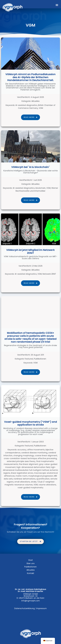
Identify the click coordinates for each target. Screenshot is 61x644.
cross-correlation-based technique (20, 458)
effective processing (47, 458)
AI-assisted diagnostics (26, 105)
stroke (34, 482)
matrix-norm (22, 476)
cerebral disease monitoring (34, 453)
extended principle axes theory (21, 461)
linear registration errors (22, 473)
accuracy (22, 450)
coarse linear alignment (46, 456)
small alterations (22, 482)
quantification (43, 479)
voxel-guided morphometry (30, 488)
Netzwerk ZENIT (49, 274)
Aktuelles (35, 101)
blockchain (40, 188)
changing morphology (24, 456)
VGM (41, 108)
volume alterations (47, 485)
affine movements (36, 450)
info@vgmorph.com (31, 601)
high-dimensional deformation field (33, 467)
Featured (29, 359)
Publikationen (40, 359)
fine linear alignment (29, 464)
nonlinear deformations (25, 479)
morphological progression (41, 476)
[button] (57, 5)
